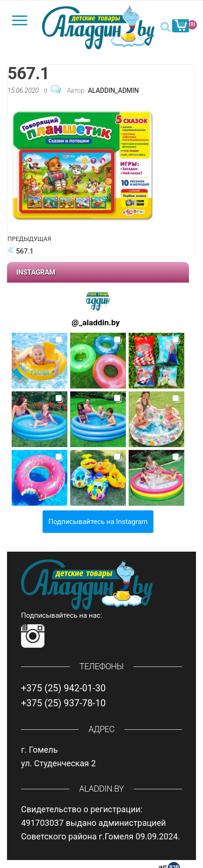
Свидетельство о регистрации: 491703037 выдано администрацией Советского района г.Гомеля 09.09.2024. (101, 823)
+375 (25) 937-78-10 (63, 703)
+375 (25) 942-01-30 (63, 688)
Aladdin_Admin (113, 90)
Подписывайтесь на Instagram (98, 522)
